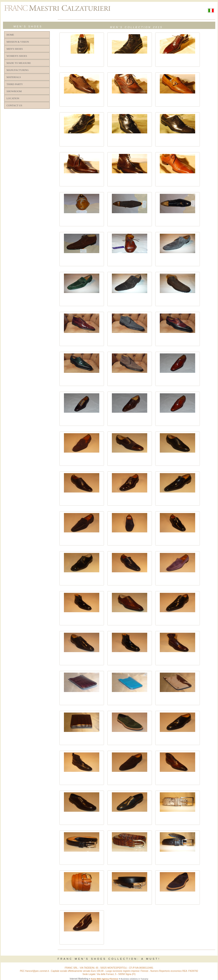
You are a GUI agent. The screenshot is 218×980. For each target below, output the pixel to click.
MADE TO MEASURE (19, 63)
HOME (10, 35)
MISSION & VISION (18, 42)
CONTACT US (14, 105)
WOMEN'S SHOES (17, 56)
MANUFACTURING (18, 70)
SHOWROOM (14, 91)
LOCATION (13, 98)
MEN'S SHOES (15, 49)
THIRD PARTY (15, 84)
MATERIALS (14, 77)
